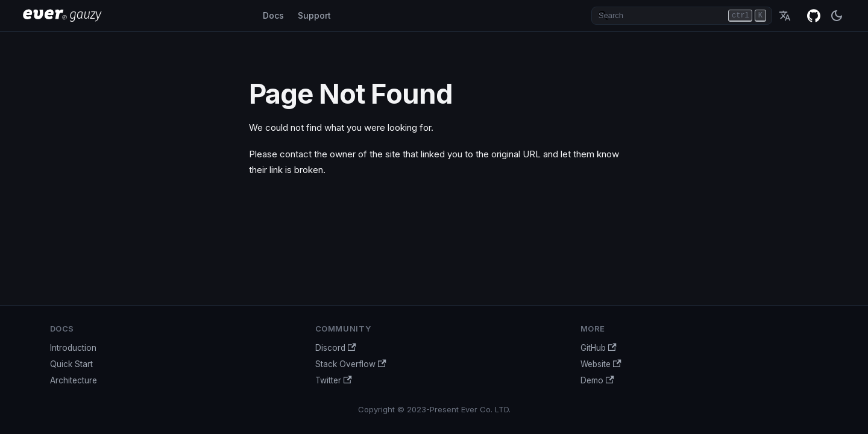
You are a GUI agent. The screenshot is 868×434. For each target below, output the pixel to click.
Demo (597, 380)
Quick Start (71, 364)
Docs (273, 15)
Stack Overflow (351, 364)
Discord (336, 348)
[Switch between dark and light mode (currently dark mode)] (837, 16)
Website (601, 364)
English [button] (785, 16)
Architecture (74, 380)
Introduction (73, 348)
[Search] (682, 16)
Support (314, 15)
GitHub (814, 16)
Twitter (334, 380)
